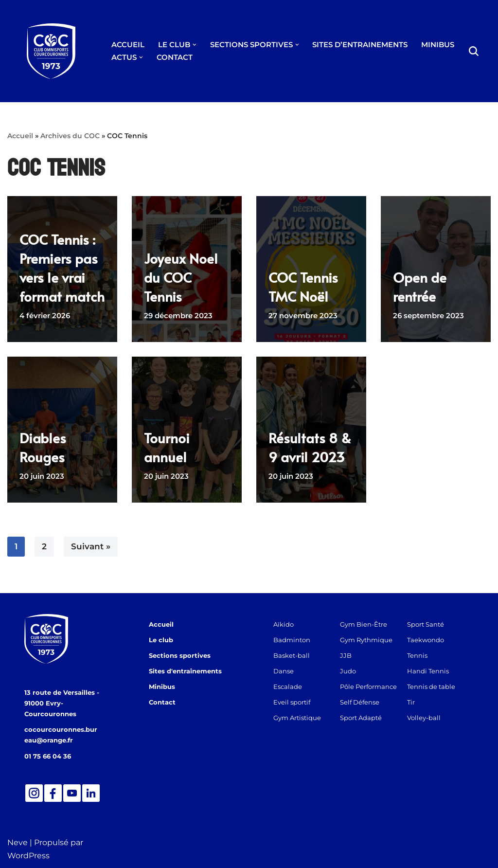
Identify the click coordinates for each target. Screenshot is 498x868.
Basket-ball (292, 655)
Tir (411, 702)
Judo (348, 671)
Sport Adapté (361, 718)
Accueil (20, 136)
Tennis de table (431, 687)
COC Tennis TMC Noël (303, 287)
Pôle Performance (368, 687)
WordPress (28, 856)
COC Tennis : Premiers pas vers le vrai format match (62, 268)
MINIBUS (438, 45)
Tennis (417, 655)
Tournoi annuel (167, 447)
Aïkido (284, 624)
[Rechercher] (474, 51)
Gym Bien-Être (364, 624)
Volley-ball (424, 718)
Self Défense (360, 702)
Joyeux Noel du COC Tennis (181, 277)
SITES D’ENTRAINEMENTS (360, 45)
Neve (18, 842)
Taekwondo (426, 640)
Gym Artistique (297, 718)
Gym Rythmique (366, 640)
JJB (346, 655)
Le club (161, 640)
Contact (162, 702)
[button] (195, 45)
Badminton (292, 640)
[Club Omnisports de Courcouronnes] (51, 51)
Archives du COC (70, 136)
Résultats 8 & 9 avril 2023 (310, 447)
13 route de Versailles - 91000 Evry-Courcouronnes (62, 703)
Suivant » (91, 546)
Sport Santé (426, 624)
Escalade (288, 687)
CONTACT (175, 57)
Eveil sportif (292, 702)
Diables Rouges (43, 447)
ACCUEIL (128, 45)
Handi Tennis (428, 671)
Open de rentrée (420, 287)
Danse (284, 671)
